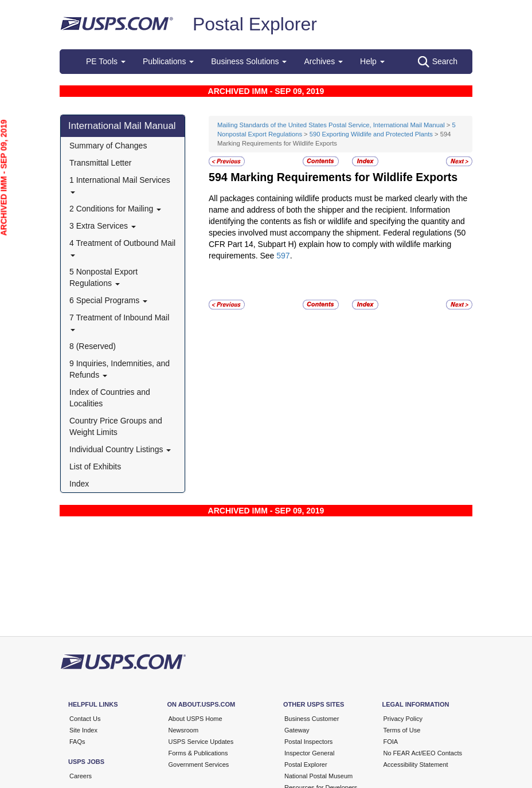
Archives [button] (323, 61)
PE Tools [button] (106, 61)
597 (283, 256)
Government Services (199, 765)
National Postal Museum (318, 776)
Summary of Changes (108, 146)
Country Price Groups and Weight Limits (116, 426)
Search (438, 62)
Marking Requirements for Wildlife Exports (344, 177)
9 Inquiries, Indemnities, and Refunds (120, 369)
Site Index (83, 730)
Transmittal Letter (100, 163)
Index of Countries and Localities (110, 398)
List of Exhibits (95, 466)
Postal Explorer (255, 24)
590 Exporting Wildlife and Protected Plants (371, 134)
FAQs (77, 742)
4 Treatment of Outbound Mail (122, 247)
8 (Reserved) (93, 346)
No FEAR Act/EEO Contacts (423, 753)
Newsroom (184, 730)
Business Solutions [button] (249, 61)
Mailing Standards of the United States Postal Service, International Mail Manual (331, 125)
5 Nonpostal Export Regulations (103, 277)
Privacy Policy (403, 719)
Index (79, 484)
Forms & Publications (198, 753)
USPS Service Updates (201, 742)
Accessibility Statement (416, 765)
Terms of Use (402, 730)
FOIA (391, 742)
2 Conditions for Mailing (115, 209)
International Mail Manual (122, 126)
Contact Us (85, 719)
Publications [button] (168, 61)
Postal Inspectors (308, 742)
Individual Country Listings (120, 449)
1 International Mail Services (120, 184)
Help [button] (372, 61)
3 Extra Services (103, 226)
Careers (81, 776)
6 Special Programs (108, 300)
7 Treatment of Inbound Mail (119, 322)
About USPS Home (195, 719)
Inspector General (309, 753)
